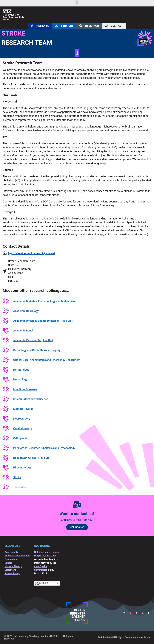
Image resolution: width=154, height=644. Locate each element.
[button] (77, 2)
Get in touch (77, 527)
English (42, 583)
